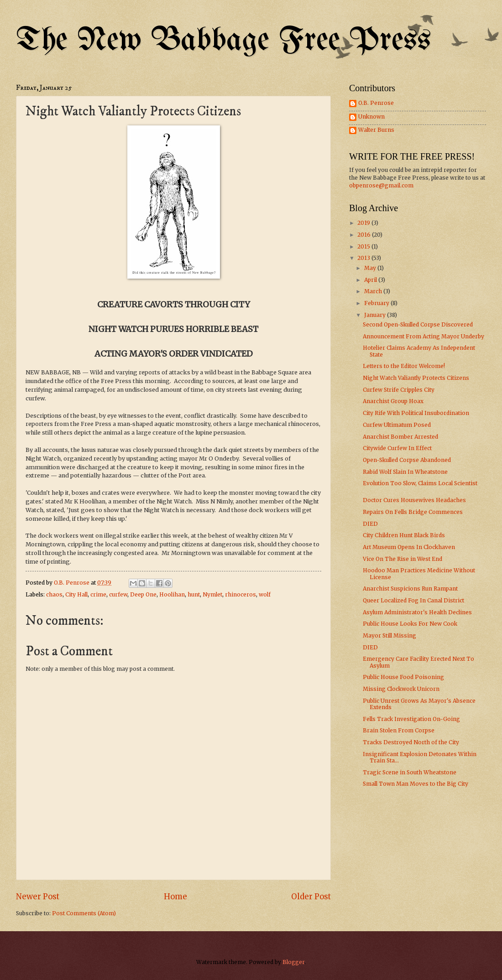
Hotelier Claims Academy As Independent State (419, 351)
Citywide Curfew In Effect (397, 448)
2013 (364, 258)
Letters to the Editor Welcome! (404, 366)
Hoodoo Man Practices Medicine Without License (419, 573)
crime (98, 594)
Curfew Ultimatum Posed (397, 425)
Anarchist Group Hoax (393, 401)
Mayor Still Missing (390, 635)
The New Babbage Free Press (223, 41)
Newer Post (38, 897)
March (374, 291)
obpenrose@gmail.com (381, 185)
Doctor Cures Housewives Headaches (414, 500)
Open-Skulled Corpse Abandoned (407, 460)
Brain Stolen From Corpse (399, 730)
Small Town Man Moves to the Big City (416, 784)
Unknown (371, 117)
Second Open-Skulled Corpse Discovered (418, 324)
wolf (265, 594)
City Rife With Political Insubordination (416, 413)
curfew (118, 594)
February (377, 303)
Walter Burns (376, 130)
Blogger (293, 962)
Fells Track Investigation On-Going (411, 719)
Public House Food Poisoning (403, 677)
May (371, 268)
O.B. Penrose (376, 103)
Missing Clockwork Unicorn (401, 689)
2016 (365, 235)
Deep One (143, 594)
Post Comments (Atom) (84, 913)
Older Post (311, 897)
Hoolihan (172, 594)
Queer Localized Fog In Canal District (413, 600)
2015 (364, 246)
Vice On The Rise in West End (403, 559)
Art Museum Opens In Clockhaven (409, 547)
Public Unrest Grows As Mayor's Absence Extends (419, 704)
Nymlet (212, 594)
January (376, 315)
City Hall (76, 594)
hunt (194, 594)
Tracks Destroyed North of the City (411, 742)
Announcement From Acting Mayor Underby (424, 336)
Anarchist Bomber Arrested (400, 437)
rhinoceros (241, 594)
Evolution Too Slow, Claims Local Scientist (420, 483)
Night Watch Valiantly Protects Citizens (416, 378)
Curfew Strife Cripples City (399, 390)
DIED (370, 524)
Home (175, 897)
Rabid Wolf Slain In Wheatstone (405, 472)
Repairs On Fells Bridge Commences (413, 512)
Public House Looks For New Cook (410, 624)
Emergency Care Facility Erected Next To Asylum (418, 662)
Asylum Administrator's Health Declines (417, 612)
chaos (54, 594)
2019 (364, 223)
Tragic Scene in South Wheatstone (410, 772)
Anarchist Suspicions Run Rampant (410, 589)
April (371, 280)
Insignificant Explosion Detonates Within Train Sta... (420, 757)
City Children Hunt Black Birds (404, 535)
